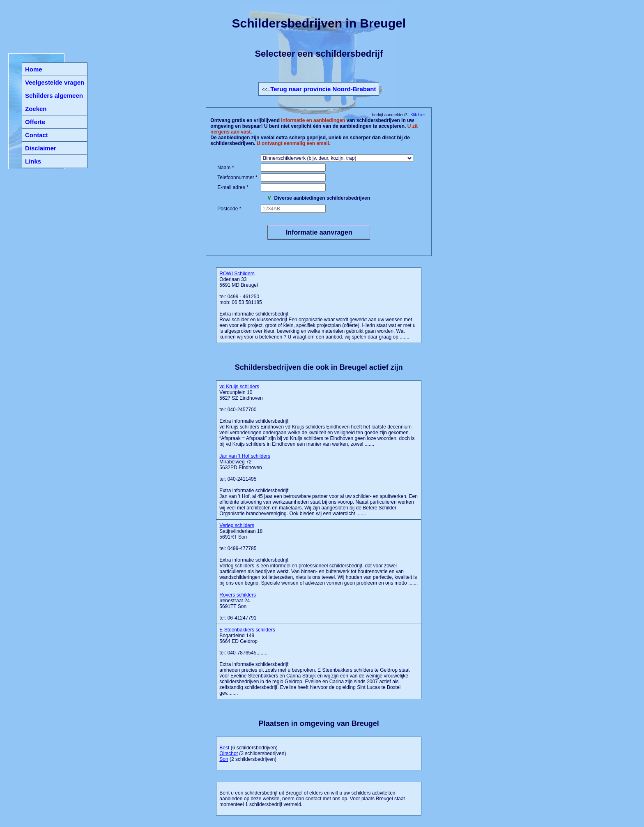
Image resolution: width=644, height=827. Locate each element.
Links (33, 161)
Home (34, 69)
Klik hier (417, 115)
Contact (37, 135)
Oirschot (229, 753)
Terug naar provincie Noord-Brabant (323, 89)
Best (224, 748)
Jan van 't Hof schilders (245, 456)
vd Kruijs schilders (239, 387)
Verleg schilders (237, 525)
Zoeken (36, 109)
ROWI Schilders (237, 274)
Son (224, 759)
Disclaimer (41, 148)
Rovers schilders (238, 595)
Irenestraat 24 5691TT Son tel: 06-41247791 (238, 606)
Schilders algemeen (54, 96)
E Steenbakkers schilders (247, 630)
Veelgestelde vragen (55, 82)
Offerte (35, 122)
